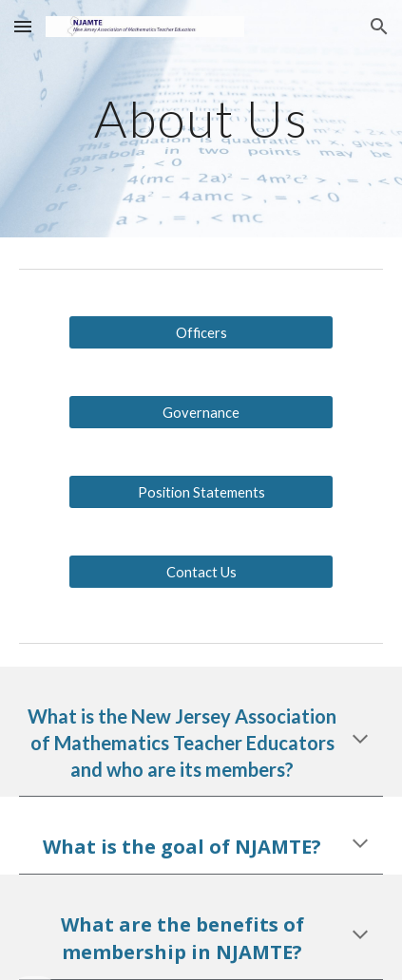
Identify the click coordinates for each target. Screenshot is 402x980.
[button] (23, 26)
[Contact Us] (201, 572)
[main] (201, 118)
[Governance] (201, 412)
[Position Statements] (201, 492)
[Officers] (201, 332)
